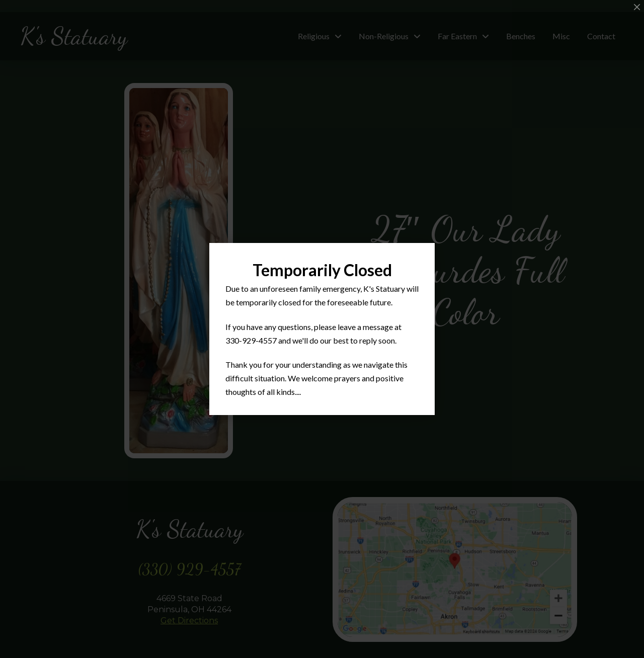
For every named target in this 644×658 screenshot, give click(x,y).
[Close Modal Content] (637, 7)
